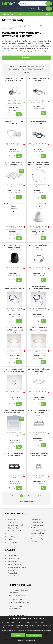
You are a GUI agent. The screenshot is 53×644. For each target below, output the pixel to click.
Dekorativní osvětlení (15, 525)
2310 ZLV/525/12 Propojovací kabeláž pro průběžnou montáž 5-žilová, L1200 (14, 290)
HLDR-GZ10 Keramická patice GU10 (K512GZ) (14, 79)
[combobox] (21, 9)
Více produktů (26, 501)
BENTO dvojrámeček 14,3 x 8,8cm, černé (14, 454)
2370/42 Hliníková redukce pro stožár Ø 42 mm (14, 371)
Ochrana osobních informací (17, 567)
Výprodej (34, 542)
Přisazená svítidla (37, 522)
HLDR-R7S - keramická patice (14, 122)
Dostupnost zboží (14, 561)
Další (39, 496)
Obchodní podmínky (15, 564)
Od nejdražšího (39, 69)
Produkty (18, 26)
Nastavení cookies (14, 576)
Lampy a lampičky (14, 534)
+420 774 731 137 (15, 14)
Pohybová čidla (36, 519)
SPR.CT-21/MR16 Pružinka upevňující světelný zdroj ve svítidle (39, 165)
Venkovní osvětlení (37, 533)
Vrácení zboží (13, 573)
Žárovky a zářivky (37, 539)
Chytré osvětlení (13, 522)
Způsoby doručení (14, 558)
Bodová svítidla (13, 519)
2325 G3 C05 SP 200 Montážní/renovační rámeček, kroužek (14, 330)
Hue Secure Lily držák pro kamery (14, 205)
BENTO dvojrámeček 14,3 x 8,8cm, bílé (39, 411)
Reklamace (12, 570)
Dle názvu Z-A (14, 69)
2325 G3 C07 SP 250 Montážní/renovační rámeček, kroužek (39, 330)
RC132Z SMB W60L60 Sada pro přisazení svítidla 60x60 (14, 165)
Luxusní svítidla (13, 542)
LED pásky (11, 537)
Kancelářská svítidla (15, 531)
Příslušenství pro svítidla (33, 26)
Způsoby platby (13, 555)
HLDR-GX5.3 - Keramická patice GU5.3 (39, 79)
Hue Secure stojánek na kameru (39, 205)
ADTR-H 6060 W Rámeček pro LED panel (39, 370)
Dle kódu (31, 67)
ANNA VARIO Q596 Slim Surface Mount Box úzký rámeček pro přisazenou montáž (14, 414)
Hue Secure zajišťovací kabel (39, 246)
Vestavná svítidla (37, 536)
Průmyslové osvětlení (39, 530)
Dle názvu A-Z (41, 67)
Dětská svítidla (13, 528)
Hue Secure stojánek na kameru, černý (14, 246)
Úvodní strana (7, 26)
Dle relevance (21, 67)
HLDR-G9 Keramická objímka (39, 122)
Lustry (10, 540)
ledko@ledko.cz (20, 14)
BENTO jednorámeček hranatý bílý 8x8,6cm (39, 454)
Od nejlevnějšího (26, 69)
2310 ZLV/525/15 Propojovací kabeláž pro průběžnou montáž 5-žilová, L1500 (39, 290)
